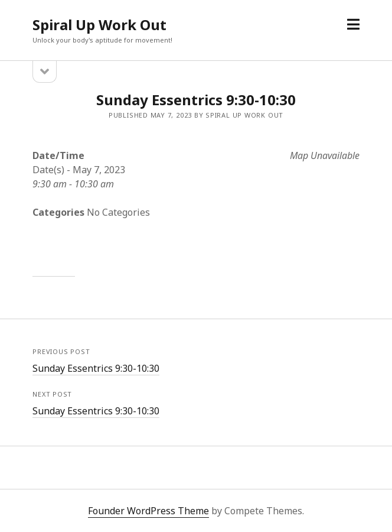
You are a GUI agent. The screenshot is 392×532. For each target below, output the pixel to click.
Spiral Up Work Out (99, 25)
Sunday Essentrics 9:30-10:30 (96, 368)
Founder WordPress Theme (148, 511)
